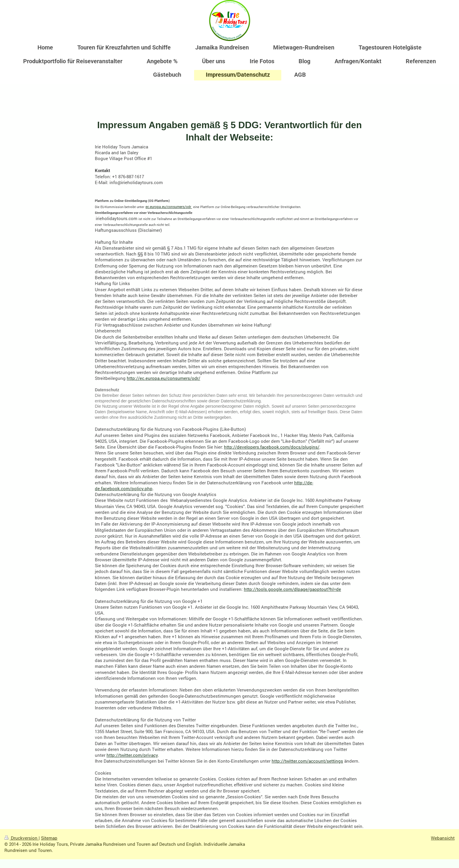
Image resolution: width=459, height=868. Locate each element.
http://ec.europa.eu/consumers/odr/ (163, 378)
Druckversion (22, 838)
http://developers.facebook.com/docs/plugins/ (272, 447)
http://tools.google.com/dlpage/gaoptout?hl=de (292, 589)
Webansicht (443, 838)
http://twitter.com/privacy (132, 755)
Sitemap (49, 838)
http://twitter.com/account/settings (307, 761)
